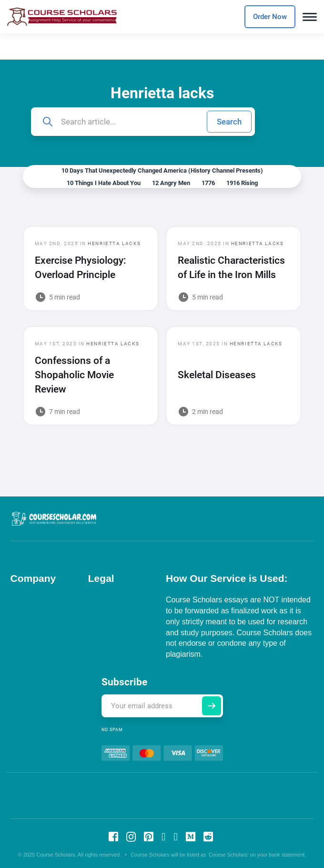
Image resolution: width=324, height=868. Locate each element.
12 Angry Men (171, 183)
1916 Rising (242, 183)
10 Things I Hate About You (104, 183)
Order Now (270, 17)
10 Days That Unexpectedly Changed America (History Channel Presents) (162, 170)
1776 (208, 183)
